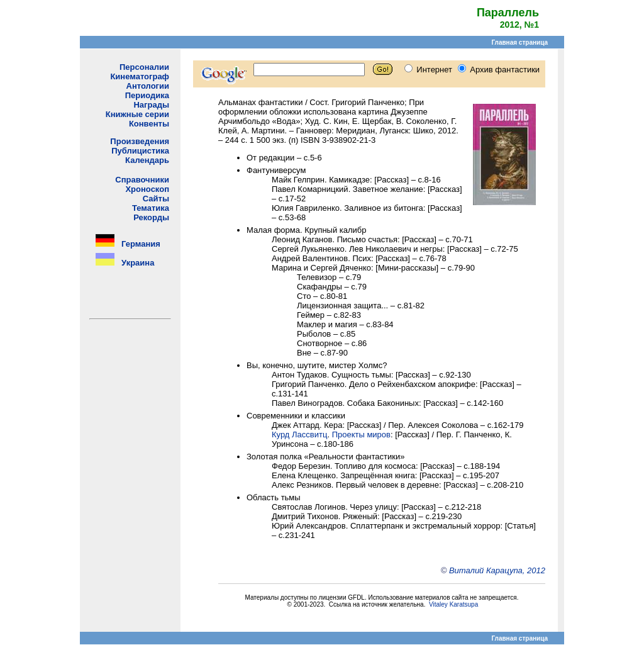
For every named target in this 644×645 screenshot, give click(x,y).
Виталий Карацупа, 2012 (497, 570)
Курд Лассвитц (299, 435)
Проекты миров (361, 435)
